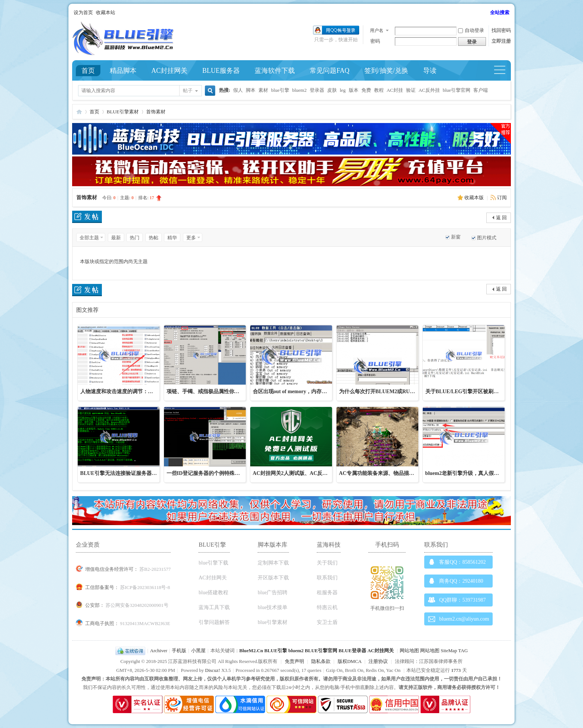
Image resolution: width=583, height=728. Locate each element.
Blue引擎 (79, 112)
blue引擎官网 (457, 90)
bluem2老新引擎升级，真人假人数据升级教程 (478, 473)
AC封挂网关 (169, 71)
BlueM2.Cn (251, 651)
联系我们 (327, 578)
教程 (379, 90)
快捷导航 (503, 71)
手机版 (179, 651)
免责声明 (294, 661)
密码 (375, 41)
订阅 (502, 198)
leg (343, 90)
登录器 (317, 90)
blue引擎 (280, 90)
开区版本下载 (273, 578)
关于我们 (327, 563)
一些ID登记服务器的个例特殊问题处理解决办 (219, 473)
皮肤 (332, 90)
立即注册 (501, 41)
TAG (463, 651)
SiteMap (449, 651)
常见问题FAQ (330, 71)
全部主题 (89, 238)
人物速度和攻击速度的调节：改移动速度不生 (132, 391)
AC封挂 (395, 90)
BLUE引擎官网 (321, 651)
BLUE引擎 (276, 651)
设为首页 (83, 12)
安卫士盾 (327, 622)
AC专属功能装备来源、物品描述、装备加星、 (392, 473)
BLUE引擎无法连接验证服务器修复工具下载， (134, 473)
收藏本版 (475, 198)
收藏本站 (106, 12)
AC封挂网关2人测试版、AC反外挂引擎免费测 (306, 473)
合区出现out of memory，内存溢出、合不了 (303, 391)
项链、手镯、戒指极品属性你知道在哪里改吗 (219, 391)
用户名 (377, 30)
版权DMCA (350, 661)
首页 (88, 71)
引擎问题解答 (214, 622)
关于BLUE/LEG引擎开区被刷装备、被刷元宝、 (480, 391)
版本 (354, 90)
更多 (191, 238)
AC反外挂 (429, 90)
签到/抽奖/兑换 (386, 71)
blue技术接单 (273, 607)
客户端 (481, 90)
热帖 (154, 238)
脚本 (251, 90)
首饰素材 (156, 112)
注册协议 (378, 661)
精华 (172, 238)
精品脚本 (123, 71)
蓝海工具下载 (214, 607)
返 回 (501, 218)
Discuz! (213, 670)
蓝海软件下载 (275, 71)
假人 (238, 90)
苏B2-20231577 (155, 569)
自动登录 (471, 30)
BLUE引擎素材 (123, 112)
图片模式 (487, 238)
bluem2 (299, 90)
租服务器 (327, 593)
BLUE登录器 (352, 651)
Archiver (159, 651)
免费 (366, 90)
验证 (411, 90)
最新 (116, 238)
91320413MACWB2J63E (145, 623)
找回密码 (501, 30)
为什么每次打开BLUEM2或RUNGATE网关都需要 (397, 391)
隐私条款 (321, 661)
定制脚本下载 (273, 563)
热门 (135, 238)
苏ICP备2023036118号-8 (145, 587)
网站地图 (409, 651)
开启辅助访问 (487, 13)
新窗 (456, 237)
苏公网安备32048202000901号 (137, 605)
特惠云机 (327, 607)
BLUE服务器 (221, 71)
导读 (430, 71)
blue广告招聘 (273, 593)
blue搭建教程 (213, 593)
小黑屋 (198, 651)
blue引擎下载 (213, 563)
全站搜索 (500, 12)
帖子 (188, 90)
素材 (263, 90)
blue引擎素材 (273, 622)
